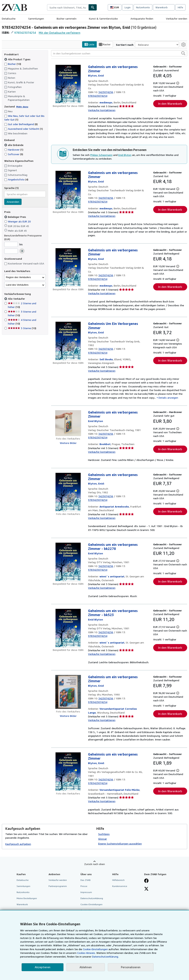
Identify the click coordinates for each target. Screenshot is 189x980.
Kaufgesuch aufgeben (18, 844)
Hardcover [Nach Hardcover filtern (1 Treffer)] (14, 150)
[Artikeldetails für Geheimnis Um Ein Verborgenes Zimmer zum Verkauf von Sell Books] (68, 341)
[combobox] (68, 7)
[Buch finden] (93, 7)
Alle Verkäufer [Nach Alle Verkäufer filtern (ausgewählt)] (17, 299)
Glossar (103, 839)
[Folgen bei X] (146, 889)
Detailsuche (9, 19)
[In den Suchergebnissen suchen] (119, 53)
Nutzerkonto (143, 7)
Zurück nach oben (94, 864)
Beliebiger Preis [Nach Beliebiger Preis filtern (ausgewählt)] (16, 217)
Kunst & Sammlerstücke (103, 19)
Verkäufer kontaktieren (102, 110)
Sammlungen (36, 19)
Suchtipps (104, 834)
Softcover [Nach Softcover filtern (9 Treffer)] (14, 154)
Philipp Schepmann (101, 155)
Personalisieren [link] (131, 967)
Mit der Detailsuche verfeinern (60, 33)
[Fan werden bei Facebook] (146, 881)
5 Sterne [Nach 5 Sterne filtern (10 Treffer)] (22, 328)
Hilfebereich (118, 880)
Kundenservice (120, 886)
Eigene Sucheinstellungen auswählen (120, 844)
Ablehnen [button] (86, 967)
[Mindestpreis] (11, 244)
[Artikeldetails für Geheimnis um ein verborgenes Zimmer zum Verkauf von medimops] (68, 84)
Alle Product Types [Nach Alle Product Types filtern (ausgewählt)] (18, 59)
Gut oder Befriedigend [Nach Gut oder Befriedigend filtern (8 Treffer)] (21, 124)
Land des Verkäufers (17, 285)
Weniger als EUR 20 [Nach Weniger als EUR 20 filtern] (18, 221)
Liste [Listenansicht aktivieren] (89, 45)
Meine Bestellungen (27, 898)
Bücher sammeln (67, 19)
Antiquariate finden (142, 19)
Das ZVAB (86, 880)
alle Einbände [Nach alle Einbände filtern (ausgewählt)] (14, 145)
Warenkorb (22, 905)
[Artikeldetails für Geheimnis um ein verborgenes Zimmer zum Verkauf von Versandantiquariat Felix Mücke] (68, 772)
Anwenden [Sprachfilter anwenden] (13, 202)
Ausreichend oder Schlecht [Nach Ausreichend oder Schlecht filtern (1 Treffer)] (24, 129)
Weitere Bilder (68, 443)
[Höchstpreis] (11, 251)
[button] (183, 53)
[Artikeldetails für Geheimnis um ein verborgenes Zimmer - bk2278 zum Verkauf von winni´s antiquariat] (68, 562)
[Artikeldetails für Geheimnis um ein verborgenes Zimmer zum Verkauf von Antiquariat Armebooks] (68, 492)
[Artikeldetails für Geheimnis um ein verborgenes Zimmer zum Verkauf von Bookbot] (68, 423)
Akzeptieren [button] (43, 967)
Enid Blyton (125, 155)
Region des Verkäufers (18, 277)
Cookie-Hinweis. (86, 953)
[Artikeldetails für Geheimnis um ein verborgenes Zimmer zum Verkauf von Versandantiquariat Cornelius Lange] (68, 692)
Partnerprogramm (58, 886)
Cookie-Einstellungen (95, 949)
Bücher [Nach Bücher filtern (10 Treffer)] (13, 64)
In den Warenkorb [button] (170, 104)
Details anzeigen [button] (168, 398)
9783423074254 (25, 33)
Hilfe (180, 7)
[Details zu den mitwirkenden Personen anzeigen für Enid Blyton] (96, 76)
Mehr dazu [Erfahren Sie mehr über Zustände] (22, 107)
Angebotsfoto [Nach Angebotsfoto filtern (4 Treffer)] (16, 179)
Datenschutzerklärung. (105, 957)
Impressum (86, 892)
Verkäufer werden (177, 19)
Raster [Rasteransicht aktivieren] (105, 45)
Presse (84, 886)
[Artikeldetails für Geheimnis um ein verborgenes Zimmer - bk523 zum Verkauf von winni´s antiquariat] (68, 628)
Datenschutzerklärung (92, 898)
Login (128, 7)
